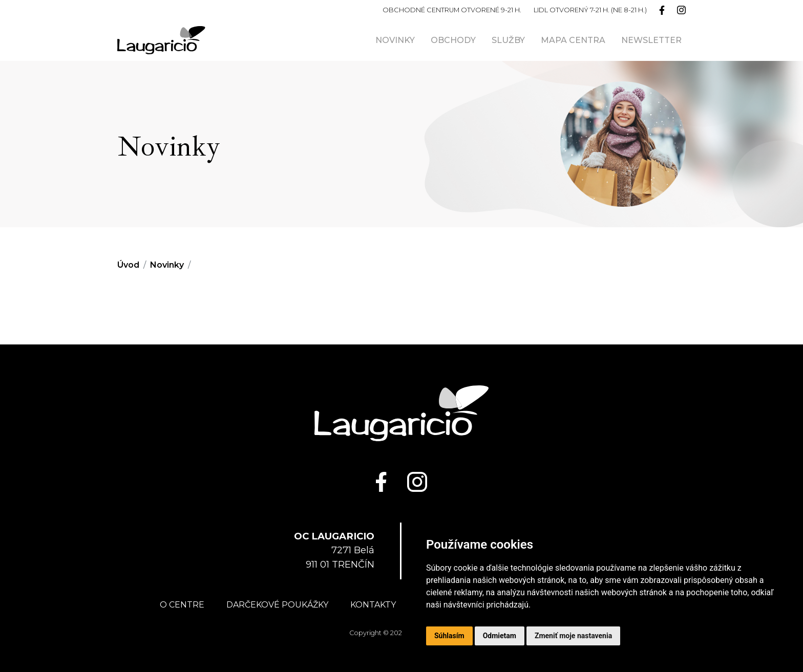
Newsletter (651, 40)
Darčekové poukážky (277, 605)
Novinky (395, 40)
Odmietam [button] (500, 636)
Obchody (453, 40)
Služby (508, 40)
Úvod (128, 265)
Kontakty (373, 605)
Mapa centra (573, 40)
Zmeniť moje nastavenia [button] (573, 636)
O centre (182, 605)
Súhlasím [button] (449, 636)
